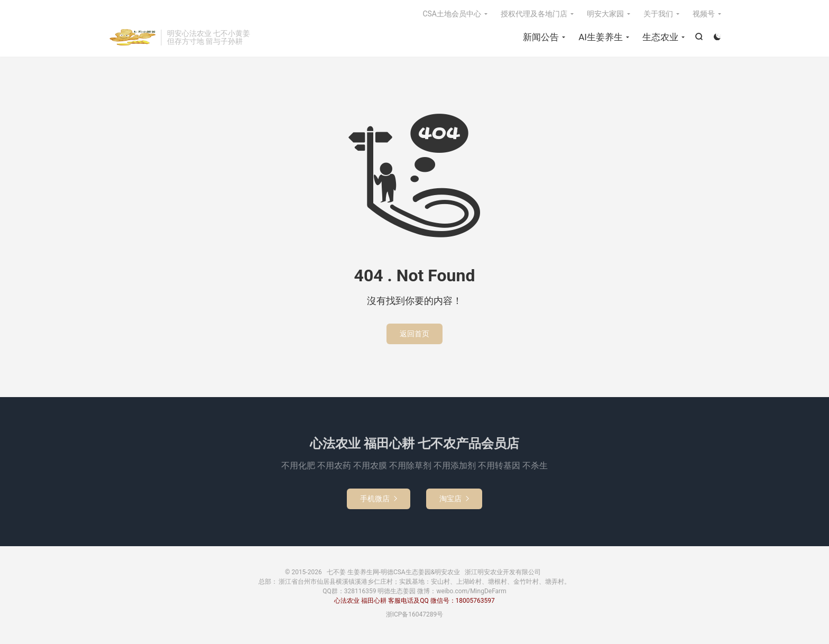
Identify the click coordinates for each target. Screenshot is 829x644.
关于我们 (658, 14)
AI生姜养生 (601, 37)
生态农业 (660, 37)
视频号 (704, 14)
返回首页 (414, 334)
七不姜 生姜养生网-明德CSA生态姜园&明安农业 (132, 38)
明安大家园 (605, 14)
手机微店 (379, 499)
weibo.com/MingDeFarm (471, 591)
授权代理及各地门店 (534, 14)
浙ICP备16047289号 (415, 614)
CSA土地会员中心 (452, 14)
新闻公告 (541, 37)
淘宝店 (454, 499)
